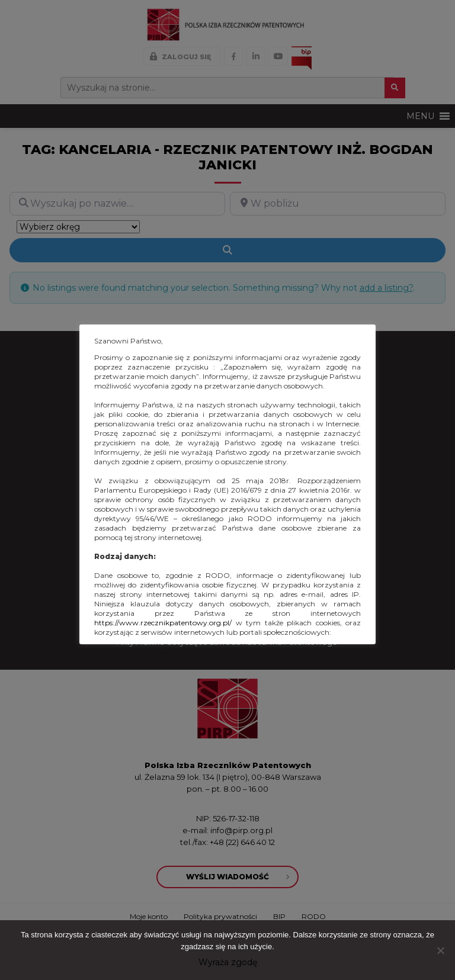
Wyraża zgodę (228, 962)
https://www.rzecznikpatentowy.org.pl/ (163, 623)
